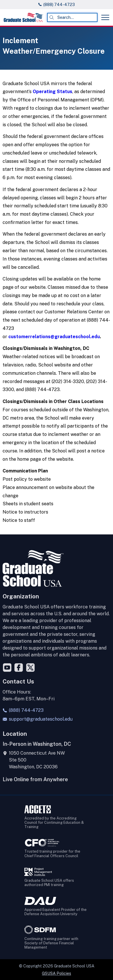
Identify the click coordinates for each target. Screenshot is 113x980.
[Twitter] (30, 668)
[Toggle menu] (105, 17)
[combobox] (72, 17)
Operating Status (52, 92)
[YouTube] (7, 668)
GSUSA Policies (57, 973)
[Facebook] (19, 668)
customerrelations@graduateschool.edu (54, 337)
